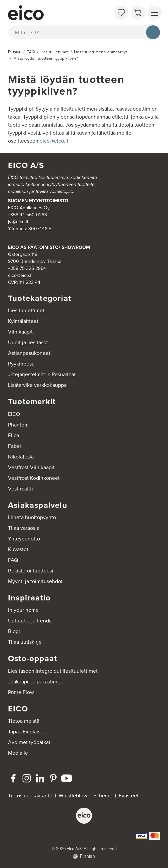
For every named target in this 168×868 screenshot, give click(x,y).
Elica (13, 435)
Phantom (18, 425)
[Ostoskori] (138, 13)
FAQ (13, 560)
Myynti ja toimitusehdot (35, 581)
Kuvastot (18, 549)
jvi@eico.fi (18, 222)
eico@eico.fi (54, 141)
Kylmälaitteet (23, 321)
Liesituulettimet (26, 310)
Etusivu (15, 52)
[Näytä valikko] (155, 13)
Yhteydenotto (24, 539)
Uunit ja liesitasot (28, 342)
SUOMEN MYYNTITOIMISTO (38, 201)
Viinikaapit (20, 332)
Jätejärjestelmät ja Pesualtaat (42, 374)
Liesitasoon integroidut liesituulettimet (53, 671)
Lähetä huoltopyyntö (32, 517)
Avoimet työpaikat (29, 742)
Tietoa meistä (24, 721)
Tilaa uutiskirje (25, 642)
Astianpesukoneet (29, 353)
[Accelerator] (59, 13)
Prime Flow (21, 692)
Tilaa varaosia (24, 528)
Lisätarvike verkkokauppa (37, 385)
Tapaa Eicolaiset (26, 732)
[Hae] (153, 32)
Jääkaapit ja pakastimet (35, 682)
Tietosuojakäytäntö (30, 796)
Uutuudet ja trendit (30, 621)
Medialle (18, 753)
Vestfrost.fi (20, 489)
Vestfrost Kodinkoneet (34, 478)
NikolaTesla (21, 457)
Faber (15, 446)
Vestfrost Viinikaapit (31, 467)
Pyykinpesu (21, 364)
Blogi (14, 631)
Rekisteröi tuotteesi (31, 571)
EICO (14, 414)
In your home (23, 610)
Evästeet (129, 796)
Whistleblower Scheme (85, 796)
